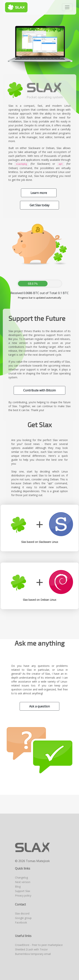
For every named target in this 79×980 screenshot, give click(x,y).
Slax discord (22, 913)
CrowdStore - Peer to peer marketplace (39, 945)
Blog (18, 886)
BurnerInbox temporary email (33, 954)
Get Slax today (39, 205)
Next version (23, 882)
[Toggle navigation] (67, 7)
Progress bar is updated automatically (40, 298)
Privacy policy (23, 895)
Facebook (21, 922)
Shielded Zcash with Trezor (31, 949)
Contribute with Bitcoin (39, 390)
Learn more (39, 193)
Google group (23, 918)
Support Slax (23, 891)
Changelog (21, 878)
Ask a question (39, 706)
